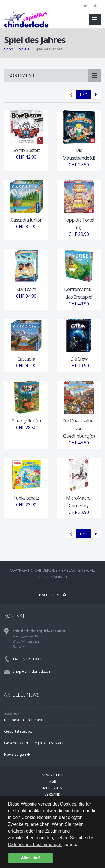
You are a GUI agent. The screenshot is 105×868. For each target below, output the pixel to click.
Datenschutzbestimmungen (35, 844)
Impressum (53, 788)
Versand (53, 794)
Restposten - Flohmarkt (24, 720)
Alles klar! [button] (30, 858)
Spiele (24, 49)
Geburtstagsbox (18, 731)
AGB (53, 781)
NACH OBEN (53, 595)
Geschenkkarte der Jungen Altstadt (34, 743)
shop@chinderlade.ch (31, 671)
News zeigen (17, 754)
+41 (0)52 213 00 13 (28, 659)
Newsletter (53, 775)
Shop (9, 49)
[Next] (96, 95)
